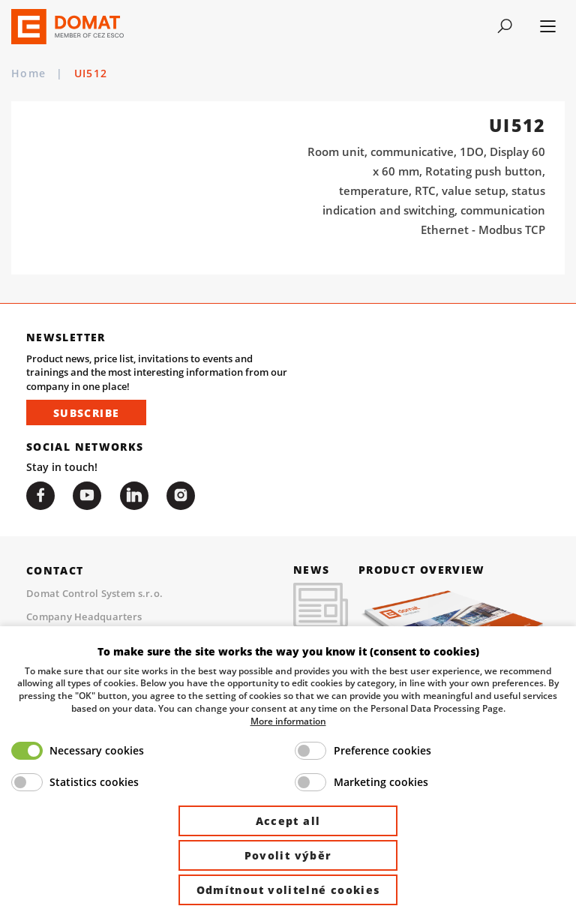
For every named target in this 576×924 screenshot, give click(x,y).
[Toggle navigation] (505, 26)
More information (288, 721)
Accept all (288, 821)
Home (28, 73)
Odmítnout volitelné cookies (288, 890)
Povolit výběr (288, 855)
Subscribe (86, 413)
